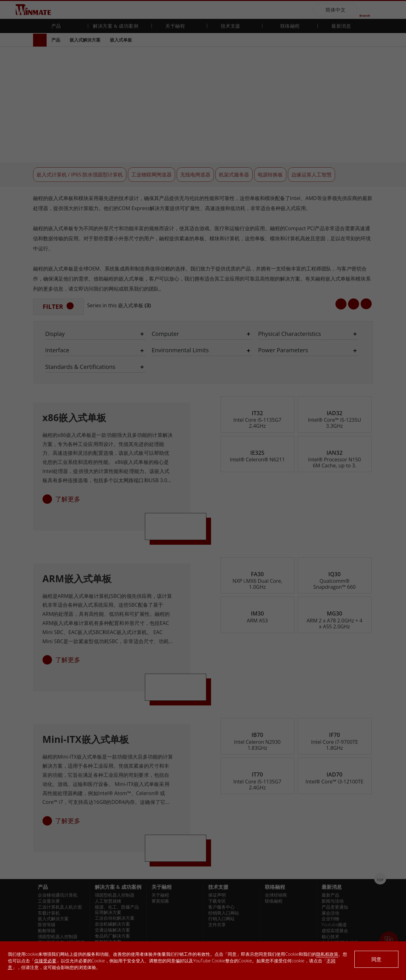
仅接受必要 (45, 961)
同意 (376, 959)
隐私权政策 (327, 954)
